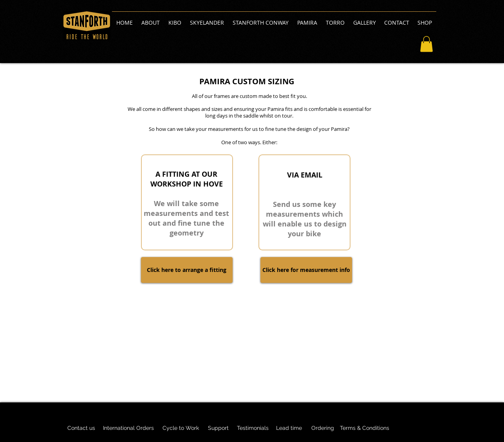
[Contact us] (81, 428)
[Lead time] (289, 428)
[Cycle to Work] (181, 428)
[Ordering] (323, 428)
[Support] (219, 428)
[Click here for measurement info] (306, 270)
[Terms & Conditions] (365, 428)
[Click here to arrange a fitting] (187, 270)
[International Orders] (128, 428)
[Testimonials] (253, 428)
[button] (426, 44)
